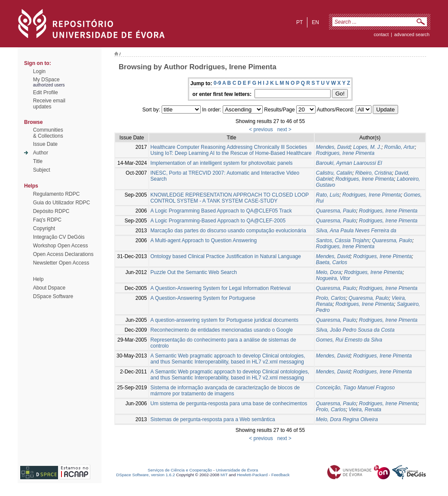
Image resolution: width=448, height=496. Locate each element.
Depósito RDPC (51, 211)
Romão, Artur (400, 147)
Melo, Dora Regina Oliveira (347, 419)
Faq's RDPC (47, 220)
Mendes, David (333, 147)
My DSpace (46, 80)
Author (41, 153)
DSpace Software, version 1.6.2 (146, 475)
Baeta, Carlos (332, 262)
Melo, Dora (329, 272)
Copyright (44, 228)
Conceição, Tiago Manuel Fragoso (355, 388)
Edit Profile (46, 92)
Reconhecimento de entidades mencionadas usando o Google (222, 330)
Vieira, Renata (365, 410)
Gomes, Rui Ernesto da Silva (349, 340)
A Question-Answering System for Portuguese (203, 298)
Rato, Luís (328, 195)
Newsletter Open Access (61, 263)
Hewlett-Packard (252, 475)
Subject (42, 170)
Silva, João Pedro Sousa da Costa (355, 330)
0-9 (217, 83)
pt (299, 22)
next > (284, 129)
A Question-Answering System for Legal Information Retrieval (221, 288)
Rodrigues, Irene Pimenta (345, 153)
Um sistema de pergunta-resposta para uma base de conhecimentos (229, 404)
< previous (261, 129)
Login (39, 71)
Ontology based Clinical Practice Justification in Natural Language (226, 256)
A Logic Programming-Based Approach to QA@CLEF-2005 (218, 221)
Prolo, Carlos (331, 298)
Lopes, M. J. (367, 147)
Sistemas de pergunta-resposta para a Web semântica (213, 419)
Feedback (281, 475)
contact (381, 34)
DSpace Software (53, 296)
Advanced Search (412, 34)
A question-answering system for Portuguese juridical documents (224, 320)
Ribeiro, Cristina (373, 173)
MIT (224, 475)
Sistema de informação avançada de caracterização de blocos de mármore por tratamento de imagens (225, 391)
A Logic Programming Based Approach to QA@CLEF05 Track (221, 211)
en (315, 22)
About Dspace (49, 288)
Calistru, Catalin (334, 173)
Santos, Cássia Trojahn (343, 240)
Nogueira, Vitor (333, 278)
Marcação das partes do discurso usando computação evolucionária (228, 231)
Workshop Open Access (61, 246)
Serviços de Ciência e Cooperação (180, 470)
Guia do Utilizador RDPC (62, 203)
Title (38, 161)
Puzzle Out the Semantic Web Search (194, 272)
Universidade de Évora (237, 470)
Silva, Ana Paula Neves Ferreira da (356, 231)
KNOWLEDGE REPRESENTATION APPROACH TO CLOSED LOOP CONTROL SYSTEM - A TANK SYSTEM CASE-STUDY (230, 198)
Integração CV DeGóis (59, 237)
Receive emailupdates (49, 104)
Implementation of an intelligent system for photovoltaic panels (222, 163)
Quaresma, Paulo (336, 211)
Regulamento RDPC (57, 194)
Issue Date (45, 144)
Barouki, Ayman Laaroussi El (349, 163)
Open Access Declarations (63, 254)
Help (38, 279)
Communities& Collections (48, 133)
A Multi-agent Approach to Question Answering (204, 240)
